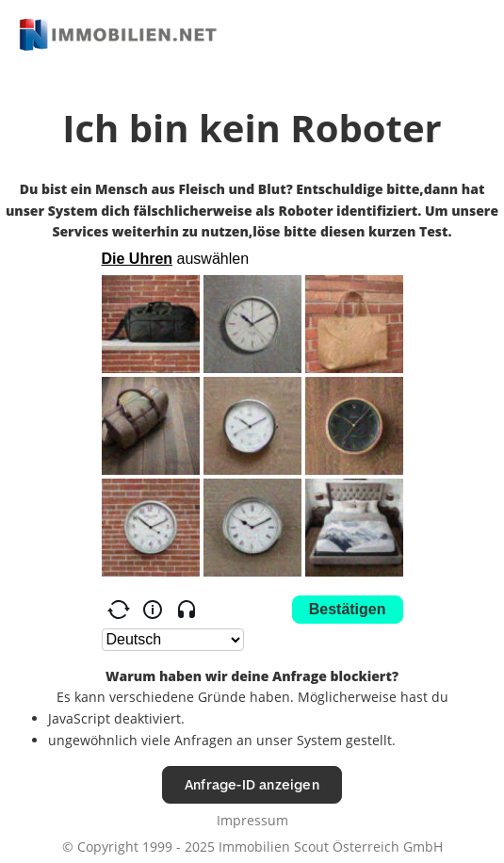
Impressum (252, 820)
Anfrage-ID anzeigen (252, 784)
